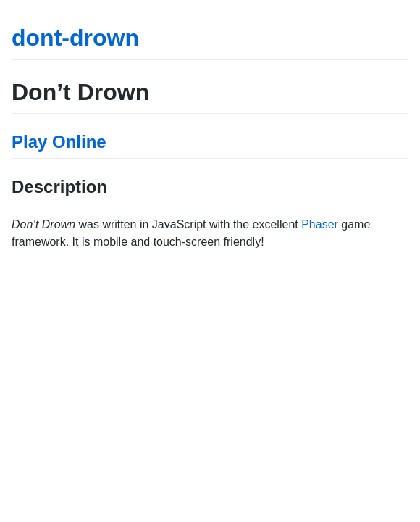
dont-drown (75, 38)
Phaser (320, 224)
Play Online (59, 142)
